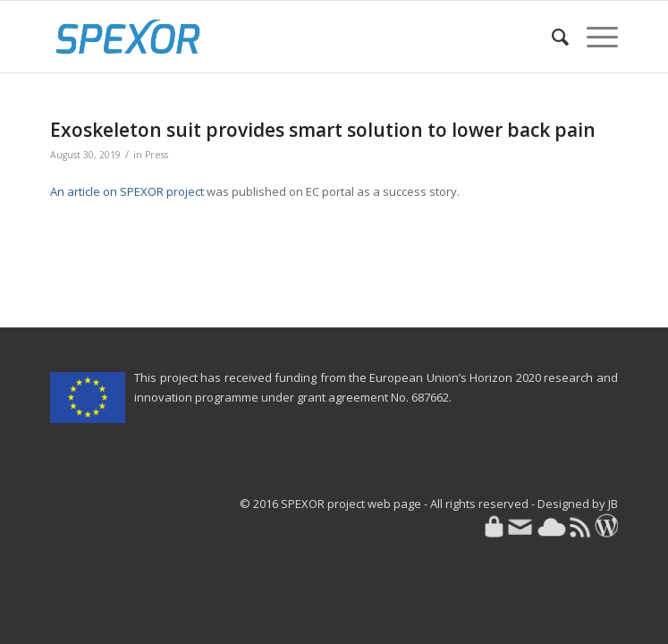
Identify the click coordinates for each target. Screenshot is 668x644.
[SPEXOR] (277, 37)
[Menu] (593, 37)
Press (156, 155)
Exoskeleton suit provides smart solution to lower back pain (323, 130)
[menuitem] (551, 37)
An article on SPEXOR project (127, 191)
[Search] (551, 37)
